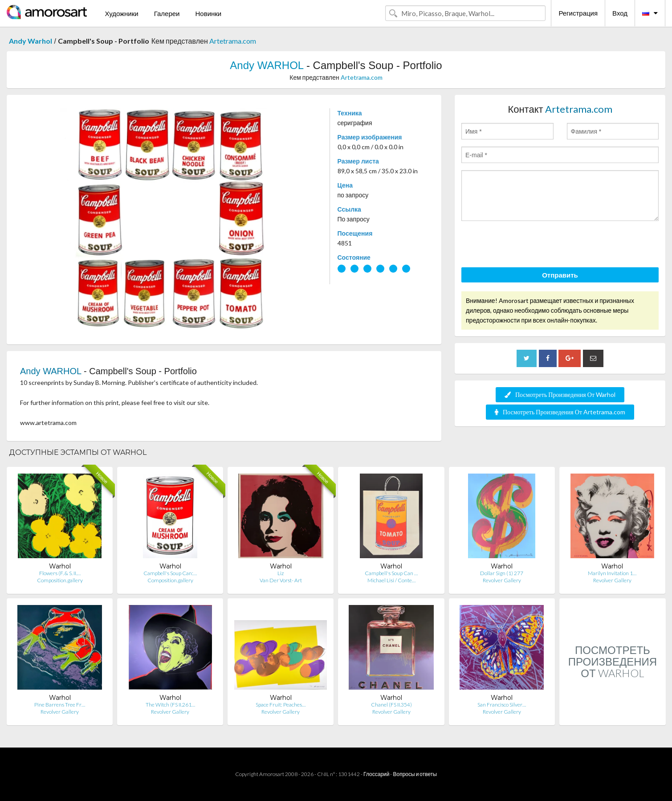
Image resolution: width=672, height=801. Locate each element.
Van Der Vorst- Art (281, 580)
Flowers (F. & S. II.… (60, 573)
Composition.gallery (60, 580)
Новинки (208, 13)
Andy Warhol (31, 41)
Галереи (167, 13)
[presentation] (529, 245)
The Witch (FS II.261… (170, 705)
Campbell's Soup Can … (391, 573)
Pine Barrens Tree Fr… (60, 705)
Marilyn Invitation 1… (612, 573)
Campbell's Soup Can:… (170, 573)
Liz (281, 573)
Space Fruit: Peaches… (281, 705)
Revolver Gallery (502, 580)
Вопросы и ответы (415, 774)
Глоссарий (376, 774)
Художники (121, 13)
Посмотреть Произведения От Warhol (560, 394)
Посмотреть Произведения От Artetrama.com (560, 412)
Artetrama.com (233, 41)
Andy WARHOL (267, 65)
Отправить (560, 275)
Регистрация (578, 13)
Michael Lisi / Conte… (391, 580)
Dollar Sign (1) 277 (502, 573)
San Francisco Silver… (502, 705)
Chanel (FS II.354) (391, 705)
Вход (620, 13)
